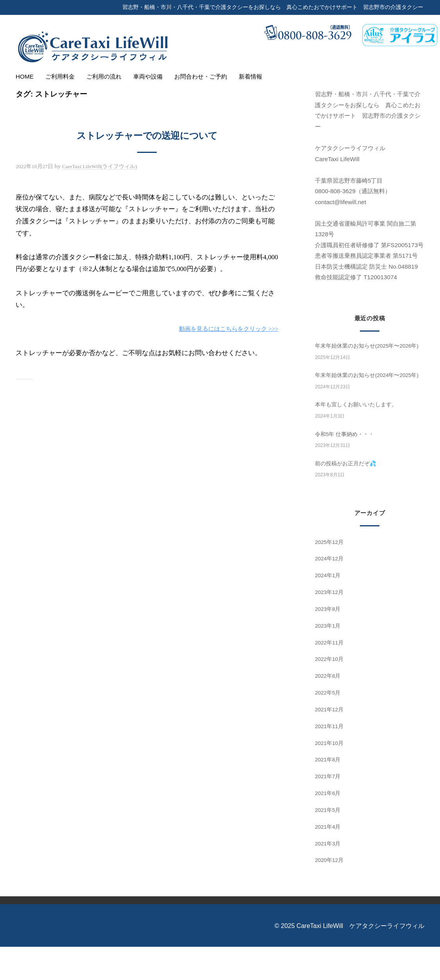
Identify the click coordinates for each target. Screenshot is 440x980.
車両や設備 (148, 76)
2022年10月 (331, 692)
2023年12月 (331, 626)
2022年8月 (329, 709)
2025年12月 (331, 575)
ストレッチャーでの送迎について (147, 135)
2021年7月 (329, 810)
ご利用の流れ (104, 76)
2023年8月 (329, 642)
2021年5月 (329, 843)
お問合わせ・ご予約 (201, 76)
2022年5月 (329, 726)
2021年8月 (329, 793)
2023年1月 (329, 659)
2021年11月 (331, 759)
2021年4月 (329, 860)
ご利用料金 (60, 76)
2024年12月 (331, 592)
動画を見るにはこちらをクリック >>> (222, 329)
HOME (25, 76)
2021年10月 (331, 776)
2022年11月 (331, 676)
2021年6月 (329, 827)
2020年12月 (331, 893)
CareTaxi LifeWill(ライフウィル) (107, 166)
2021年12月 (331, 743)
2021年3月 (329, 877)
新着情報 (250, 76)
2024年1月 (329, 609)
